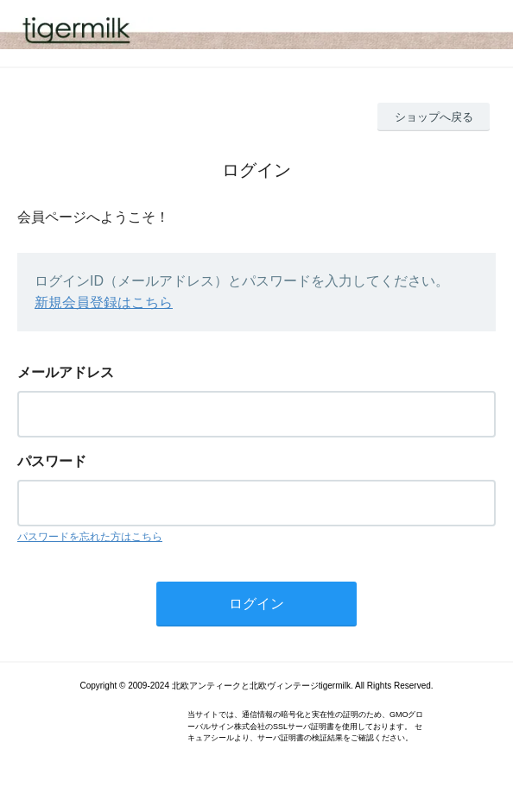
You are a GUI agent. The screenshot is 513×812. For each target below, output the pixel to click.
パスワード (52, 461)
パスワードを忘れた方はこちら (90, 537)
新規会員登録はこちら (104, 302)
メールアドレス (66, 372)
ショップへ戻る (434, 117)
